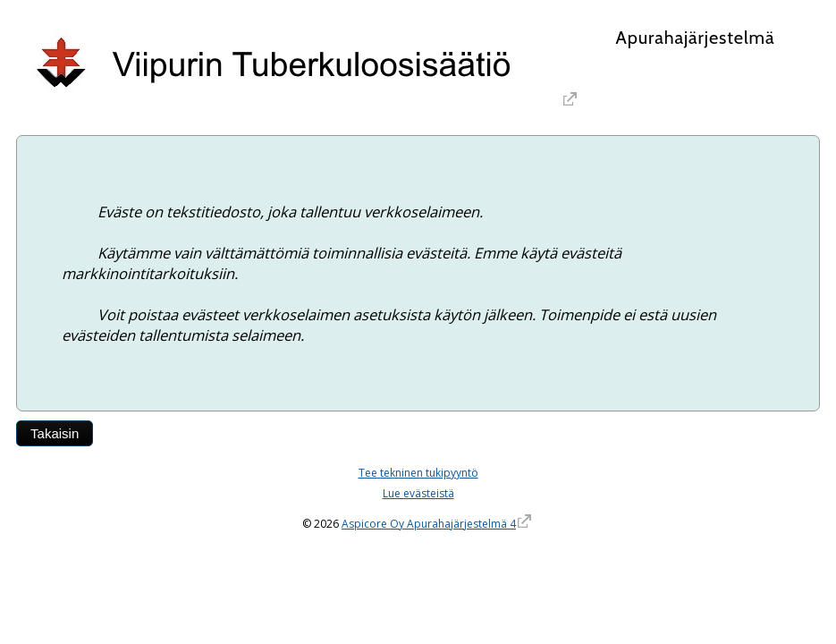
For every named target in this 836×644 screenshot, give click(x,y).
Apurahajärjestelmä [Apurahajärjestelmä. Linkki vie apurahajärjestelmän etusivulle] (695, 38)
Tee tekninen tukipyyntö (418, 473)
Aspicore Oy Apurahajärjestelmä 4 (429, 524)
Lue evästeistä (418, 493)
